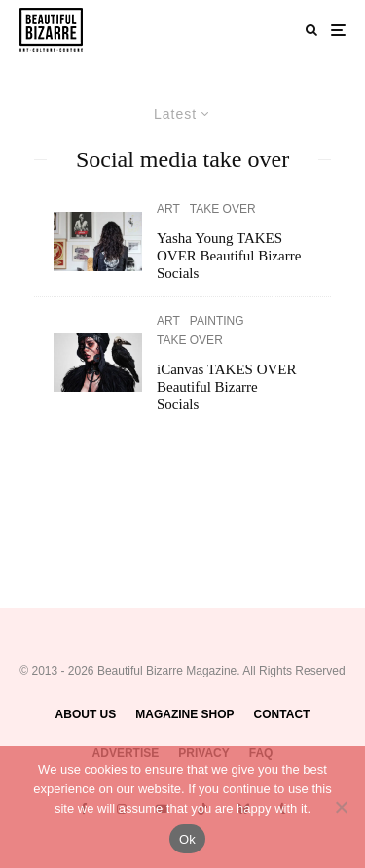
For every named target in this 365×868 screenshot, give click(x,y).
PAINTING (217, 321)
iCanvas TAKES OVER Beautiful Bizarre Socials (227, 387)
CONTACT (282, 714)
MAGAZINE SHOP (184, 714)
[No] (341, 807)
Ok (187, 839)
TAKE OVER (223, 209)
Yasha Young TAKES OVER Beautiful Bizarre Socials (229, 256)
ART (168, 209)
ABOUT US (86, 714)
